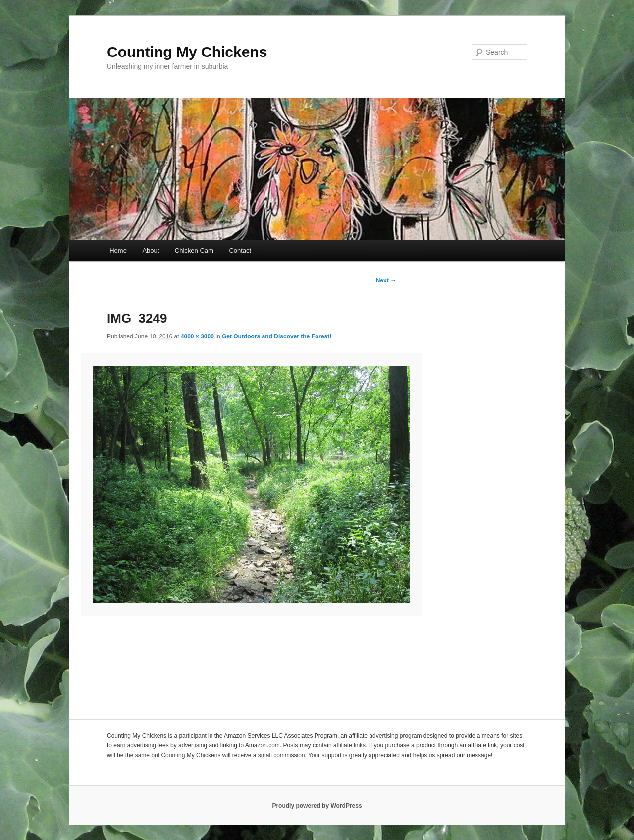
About (151, 251)
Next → (386, 280)
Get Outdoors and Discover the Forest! (277, 336)
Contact (240, 251)
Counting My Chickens (187, 52)
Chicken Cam (194, 251)
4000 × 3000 (197, 336)
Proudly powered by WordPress (317, 806)
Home (118, 251)
